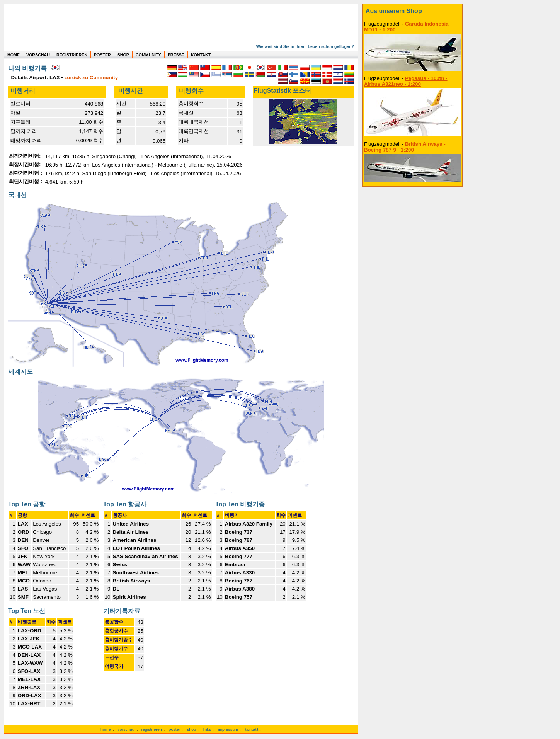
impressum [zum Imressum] (228, 729)
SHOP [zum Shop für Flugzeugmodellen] (123, 55)
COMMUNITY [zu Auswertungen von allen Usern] (148, 55)
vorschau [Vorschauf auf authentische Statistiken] (126, 729)
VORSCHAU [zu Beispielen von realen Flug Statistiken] (38, 55)
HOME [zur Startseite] (14, 55)
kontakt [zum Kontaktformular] (252, 729)
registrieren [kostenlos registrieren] (151, 729)
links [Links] (207, 729)
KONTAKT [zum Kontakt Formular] (201, 55)
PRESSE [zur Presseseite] (176, 55)
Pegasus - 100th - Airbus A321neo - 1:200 (406, 81)
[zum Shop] (412, 11)
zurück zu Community (91, 77)
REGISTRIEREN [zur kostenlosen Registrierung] (72, 55)
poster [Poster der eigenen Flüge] (175, 729)
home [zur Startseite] (106, 729)
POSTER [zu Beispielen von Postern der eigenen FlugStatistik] (102, 55)
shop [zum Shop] (191, 729)
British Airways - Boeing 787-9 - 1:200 (405, 147)
